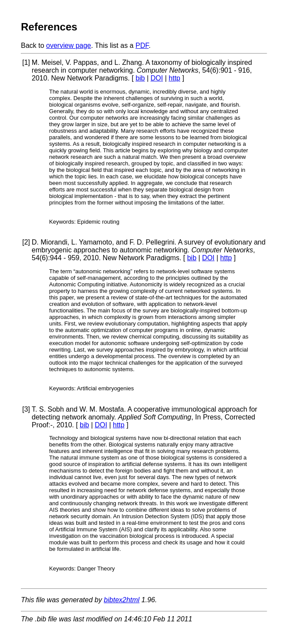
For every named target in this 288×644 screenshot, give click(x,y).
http (174, 78)
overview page (69, 45)
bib (140, 78)
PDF (142, 45)
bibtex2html (122, 600)
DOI (157, 78)
